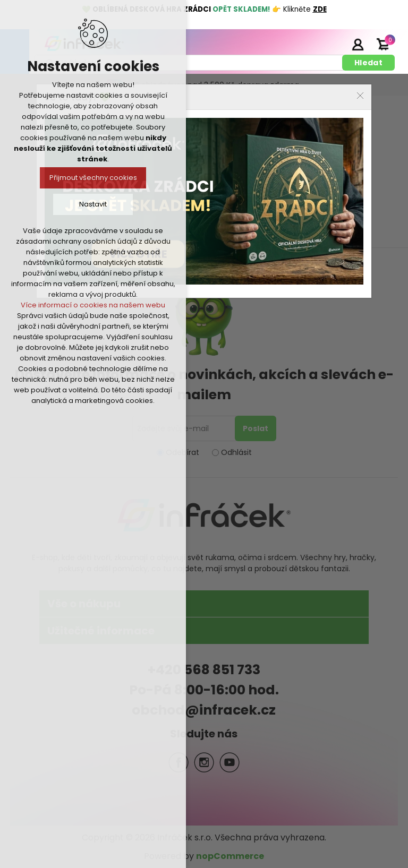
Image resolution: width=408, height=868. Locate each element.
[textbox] (190, 63)
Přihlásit (358, 44)
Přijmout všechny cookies (93, 178)
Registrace (331, 44)
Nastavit (93, 204)
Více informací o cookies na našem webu (93, 305)
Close (360, 96)
